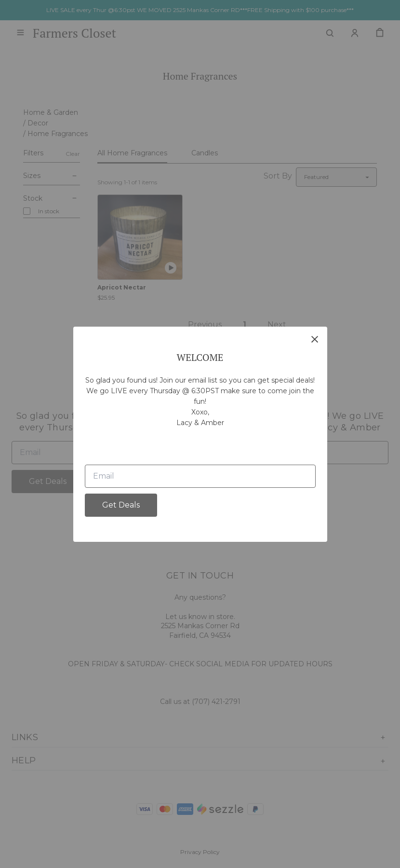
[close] (315, 339)
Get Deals (121, 505)
